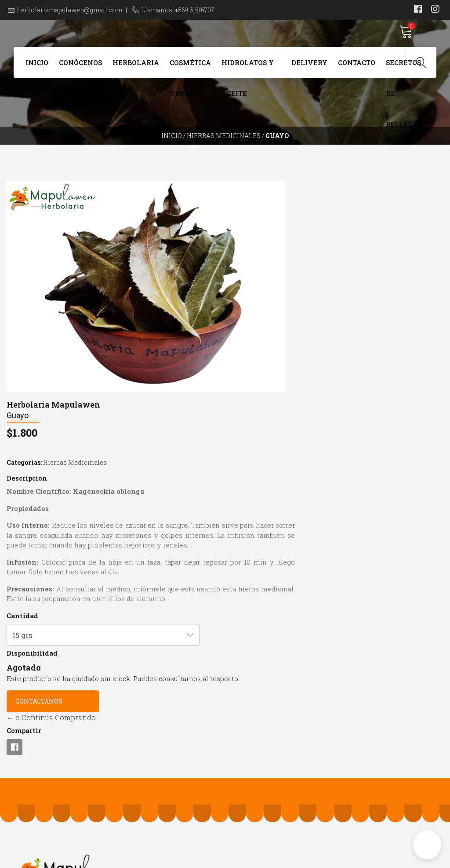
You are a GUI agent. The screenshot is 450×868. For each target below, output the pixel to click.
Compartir (249, 548)
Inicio (37, 67)
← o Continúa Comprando (276, 535)
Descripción (252, 266)
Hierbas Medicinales (224, 151)
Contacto (357, 67)
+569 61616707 (143, 718)
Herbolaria (136, 67)
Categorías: (249, 250)
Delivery (309, 67)
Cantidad (247, 423)
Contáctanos (264, 519)
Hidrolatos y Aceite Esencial (248, 72)
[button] (427, 845)
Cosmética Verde (190, 72)
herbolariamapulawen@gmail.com (70, 10)
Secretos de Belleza (403, 72)
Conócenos (80, 67)
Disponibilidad (257, 461)
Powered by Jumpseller (286, 859)
